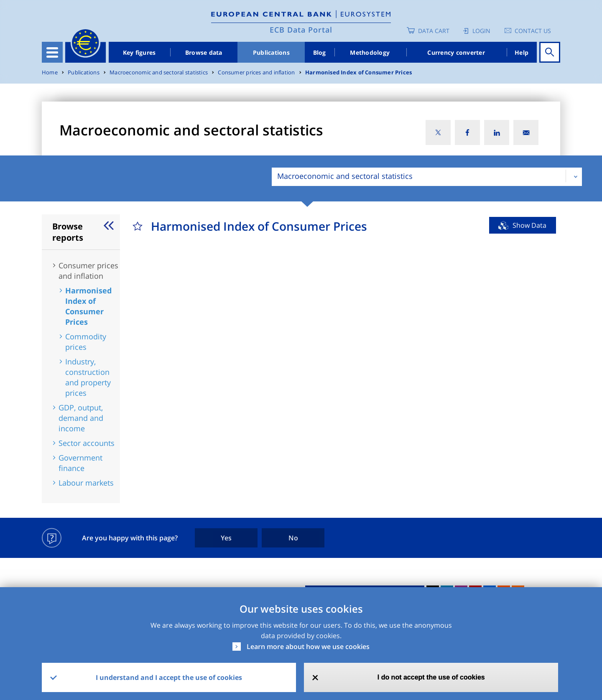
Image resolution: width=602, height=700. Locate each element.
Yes (226, 538)
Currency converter (456, 52)
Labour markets (86, 483)
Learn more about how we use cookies (308, 647)
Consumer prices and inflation (256, 73)
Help (522, 52)
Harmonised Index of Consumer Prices (358, 73)
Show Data (529, 225)
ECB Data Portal (301, 30)
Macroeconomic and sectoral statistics (159, 73)
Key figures (139, 52)
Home (50, 73)
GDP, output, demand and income (81, 418)
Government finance (80, 463)
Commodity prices (86, 342)
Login (481, 31)
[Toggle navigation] (52, 52)
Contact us (533, 31)
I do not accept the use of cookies (431, 677)
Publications (271, 52)
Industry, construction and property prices (88, 377)
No (293, 538)
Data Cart (434, 31)
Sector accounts (87, 443)
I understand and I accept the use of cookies (169, 677)
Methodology (370, 52)
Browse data (204, 52)
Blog (320, 52)
